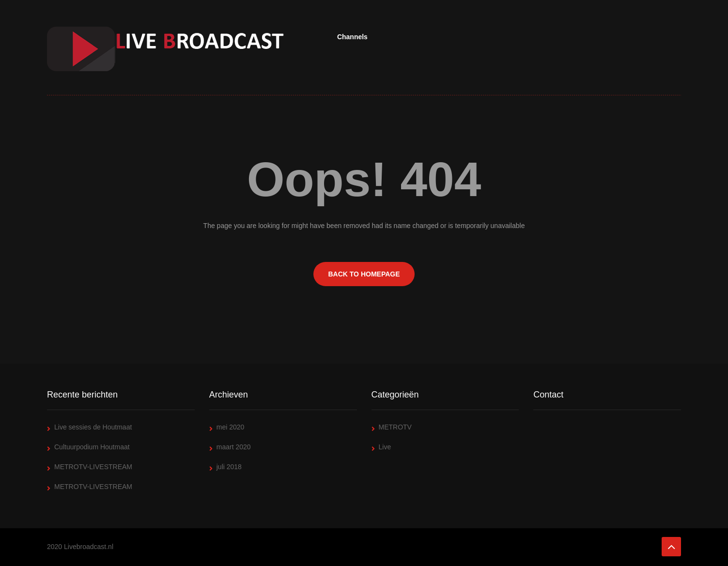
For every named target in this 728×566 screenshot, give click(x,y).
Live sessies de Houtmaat (93, 427)
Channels (352, 37)
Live (385, 447)
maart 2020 (234, 447)
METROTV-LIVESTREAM (93, 467)
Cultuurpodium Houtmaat (92, 447)
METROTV (395, 427)
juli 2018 (229, 467)
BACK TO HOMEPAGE (364, 274)
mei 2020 (231, 427)
